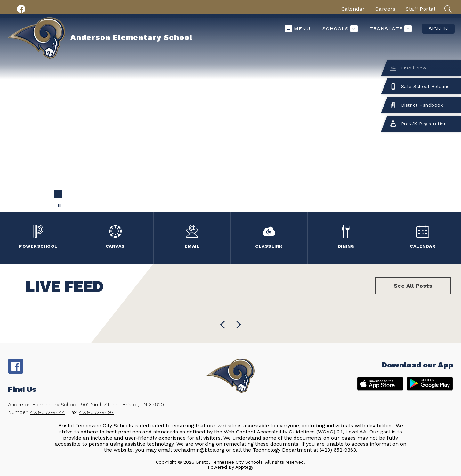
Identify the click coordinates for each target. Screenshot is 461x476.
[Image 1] (58, 194)
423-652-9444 (48, 412)
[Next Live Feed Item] (224, 325)
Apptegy (244, 467)
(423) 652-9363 (338, 450)
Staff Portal (421, 9)
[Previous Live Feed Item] (237, 325)
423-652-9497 (97, 412)
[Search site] (448, 9)
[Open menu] (298, 29)
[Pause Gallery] (59, 206)
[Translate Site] (390, 29)
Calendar (353, 9)
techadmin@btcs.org (199, 450)
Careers (385, 9)
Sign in (438, 29)
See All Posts (413, 286)
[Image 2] (68, 194)
